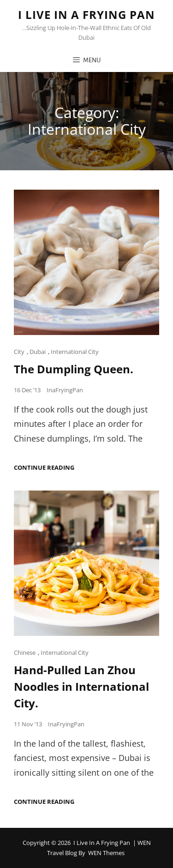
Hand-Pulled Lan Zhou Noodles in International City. (81, 686)
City (19, 352)
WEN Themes (106, 853)
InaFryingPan (65, 390)
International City (75, 352)
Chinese (25, 652)
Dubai (38, 352)
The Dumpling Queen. (74, 369)
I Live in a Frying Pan (86, 15)
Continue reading (44, 468)
